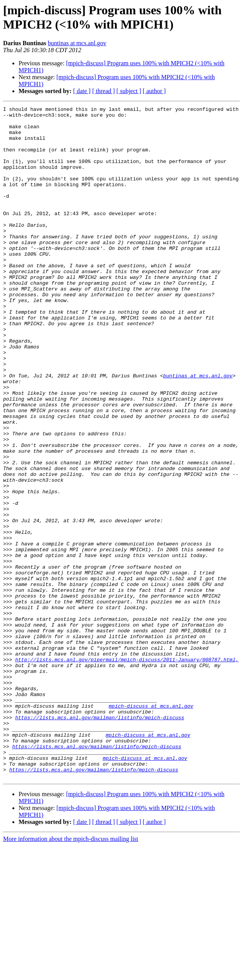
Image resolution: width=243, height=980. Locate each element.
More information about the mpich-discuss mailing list (71, 973)
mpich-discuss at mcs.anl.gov (151, 826)
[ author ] (154, 91)
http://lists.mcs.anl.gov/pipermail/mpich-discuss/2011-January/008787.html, (127, 771)
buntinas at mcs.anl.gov (77, 43)
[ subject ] (129, 91)
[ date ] (82, 91)
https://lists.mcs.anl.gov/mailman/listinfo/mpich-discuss (100, 840)
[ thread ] (104, 91)
